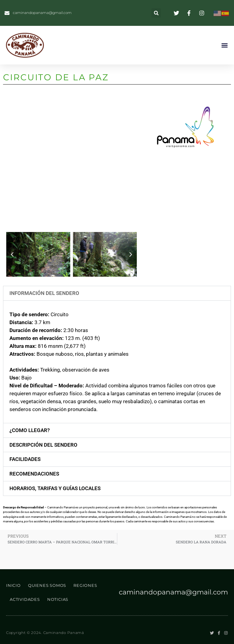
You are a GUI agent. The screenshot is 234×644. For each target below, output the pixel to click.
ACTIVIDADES (25, 599)
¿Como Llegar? (30, 430)
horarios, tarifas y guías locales (55, 488)
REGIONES (85, 585)
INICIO (13, 585)
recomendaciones (34, 474)
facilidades (25, 459)
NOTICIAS (58, 599)
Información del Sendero (44, 293)
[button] (156, 13)
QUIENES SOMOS (47, 585)
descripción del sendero (43, 445)
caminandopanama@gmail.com (173, 592)
